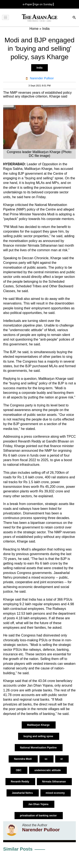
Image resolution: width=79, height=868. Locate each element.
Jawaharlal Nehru (23, 793)
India (39, 68)
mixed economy (56, 793)
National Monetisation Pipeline (39, 748)
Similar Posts (18, 849)
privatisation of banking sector (39, 816)
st (62, 759)
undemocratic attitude (48, 770)
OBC (19, 770)
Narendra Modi (23, 759)
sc (46, 759)
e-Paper (28, 4)
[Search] (74, 18)
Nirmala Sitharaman (54, 782)
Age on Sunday (43, 4)
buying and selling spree (39, 736)
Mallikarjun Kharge (39, 725)
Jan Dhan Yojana (39, 804)
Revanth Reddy (20, 782)
